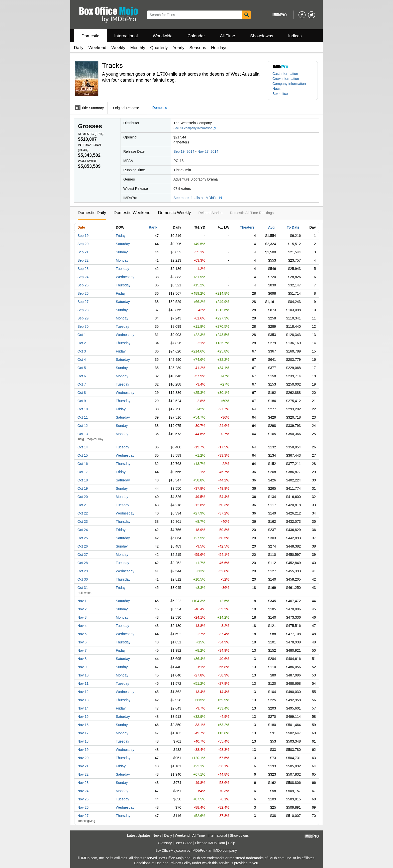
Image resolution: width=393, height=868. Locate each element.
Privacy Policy (180, 863)
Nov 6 (82, 642)
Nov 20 (83, 758)
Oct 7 (82, 384)
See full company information (195, 128)
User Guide (184, 843)
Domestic (90, 36)
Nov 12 (83, 692)
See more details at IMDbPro (198, 198)
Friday (121, 236)
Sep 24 (83, 277)
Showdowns (262, 36)
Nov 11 (83, 683)
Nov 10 (83, 675)
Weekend (97, 48)
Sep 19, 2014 (184, 151)
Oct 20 (83, 497)
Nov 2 (82, 609)
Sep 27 (83, 302)
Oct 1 (82, 335)
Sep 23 (83, 269)
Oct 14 (83, 447)
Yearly (179, 48)
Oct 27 (83, 555)
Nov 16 (83, 725)
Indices (295, 36)
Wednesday (125, 277)
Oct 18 (83, 480)
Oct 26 (83, 546)
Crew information (286, 79)
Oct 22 (83, 513)
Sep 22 (83, 260)
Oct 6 (82, 376)
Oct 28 (83, 563)
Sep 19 (83, 236)
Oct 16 (83, 464)
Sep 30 (83, 326)
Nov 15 (83, 717)
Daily (79, 48)
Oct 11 (83, 417)
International (126, 36)
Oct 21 (83, 505)
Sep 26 (83, 293)
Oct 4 (82, 360)
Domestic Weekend (132, 213)
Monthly (138, 48)
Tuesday (122, 269)
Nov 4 (82, 626)
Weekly (118, 48)
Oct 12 (83, 426)
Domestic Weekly (174, 213)
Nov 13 (83, 700)
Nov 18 (83, 741)
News (277, 89)
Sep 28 (83, 310)
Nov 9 (82, 667)
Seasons (198, 48)
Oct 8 (82, 393)
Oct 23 (83, 522)
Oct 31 (83, 588)
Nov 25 (83, 799)
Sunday (122, 252)
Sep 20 (83, 244)
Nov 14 (83, 708)
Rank (153, 227)
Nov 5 (82, 634)
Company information (289, 84)
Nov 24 (83, 791)
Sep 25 (83, 285)
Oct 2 (82, 343)
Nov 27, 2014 (208, 151)
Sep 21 (83, 252)
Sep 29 (83, 318)
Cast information (285, 74)
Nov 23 (83, 783)
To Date (293, 227)
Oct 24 (83, 530)
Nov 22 (83, 774)
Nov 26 (83, 807)
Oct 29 (83, 571)
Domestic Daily (92, 213)
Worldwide (163, 36)
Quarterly (159, 48)
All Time (228, 36)
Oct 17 (83, 472)
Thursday (123, 285)
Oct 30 (83, 579)
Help (231, 843)
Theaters (247, 227)
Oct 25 (83, 538)
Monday (122, 260)
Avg (271, 227)
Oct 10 (83, 409)
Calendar (196, 36)
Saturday (123, 244)
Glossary (165, 843)
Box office (280, 94)
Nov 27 (83, 816)
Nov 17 (83, 733)
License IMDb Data (210, 843)
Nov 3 (82, 617)
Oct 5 (82, 368)
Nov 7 (82, 650)
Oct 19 (83, 488)
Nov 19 (83, 750)
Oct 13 (83, 434)
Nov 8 (82, 659)
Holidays (219, 48)
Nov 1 (82, 601)
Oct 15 (83, 455)
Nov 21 (83, 766)
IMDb (217, 850)
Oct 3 (82, 351)
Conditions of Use (148, 863)
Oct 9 (82, 401)
